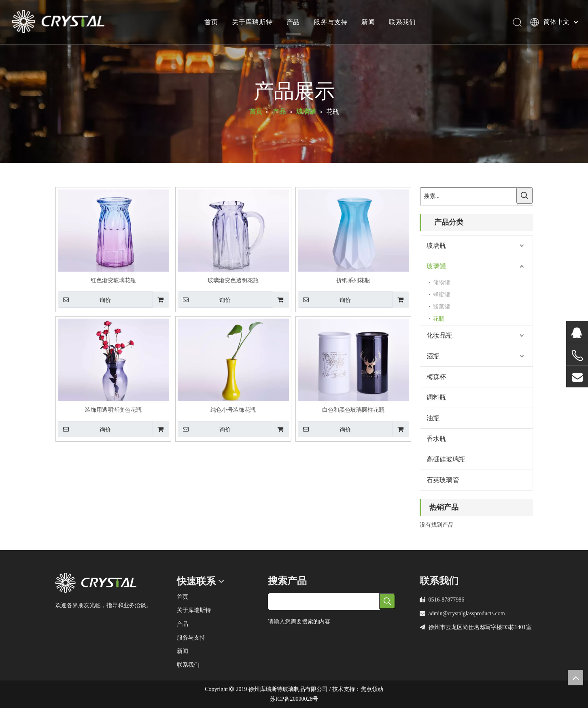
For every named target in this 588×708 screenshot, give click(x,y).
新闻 (368, 22)
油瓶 (433, 418)
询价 (84, 300)
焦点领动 (372, 689)
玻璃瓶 (436, 246)
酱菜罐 (442, 307)
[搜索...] (469, 196)
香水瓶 (436, 439)
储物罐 (442, 282)
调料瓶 (436, 397)
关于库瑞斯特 (252, 22)
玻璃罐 (436, 266)
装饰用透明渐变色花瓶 (113, 410)
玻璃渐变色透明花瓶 (233, 280)
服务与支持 (330, 22)
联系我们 (402, 22)
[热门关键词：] (524, 196)
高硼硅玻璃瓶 (446, 459)
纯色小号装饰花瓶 (233, 410)
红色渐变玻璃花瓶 (113, 280)
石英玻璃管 (443, 480)
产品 (293, 22)
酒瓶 (433, 356)
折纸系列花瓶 (353, 280)
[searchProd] (324, 602)
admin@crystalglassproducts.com (467, 613)
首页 (211, 22)
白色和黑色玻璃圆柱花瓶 (353, 410)
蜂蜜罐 (442, 294)
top (575, 678)
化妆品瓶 (439, 335)
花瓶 (439, 319)
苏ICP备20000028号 (294, 699)
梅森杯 (436, 377)
